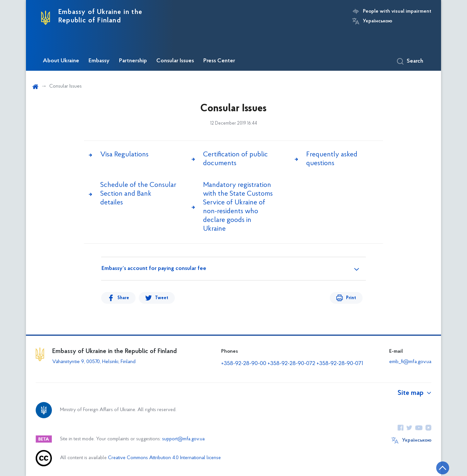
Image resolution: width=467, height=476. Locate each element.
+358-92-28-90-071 (340, 364)
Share (123, 298)
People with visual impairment (397, 11)
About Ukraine (61, 61)
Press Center (219, 61)
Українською (377, 21)
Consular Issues (175, 61)
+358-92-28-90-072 (291, 364)
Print (351, 298)
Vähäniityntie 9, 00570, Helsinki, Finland (94, 362)
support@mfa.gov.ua (183, 439)
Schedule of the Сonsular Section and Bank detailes (138, 194)
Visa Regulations (124, 155)
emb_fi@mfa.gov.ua (410, 362)
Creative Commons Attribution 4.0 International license (164, 458)
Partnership (133, 61)
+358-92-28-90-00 (244, 364)
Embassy (99, 61)
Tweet (162, 298)
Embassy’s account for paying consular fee (154, 269)
